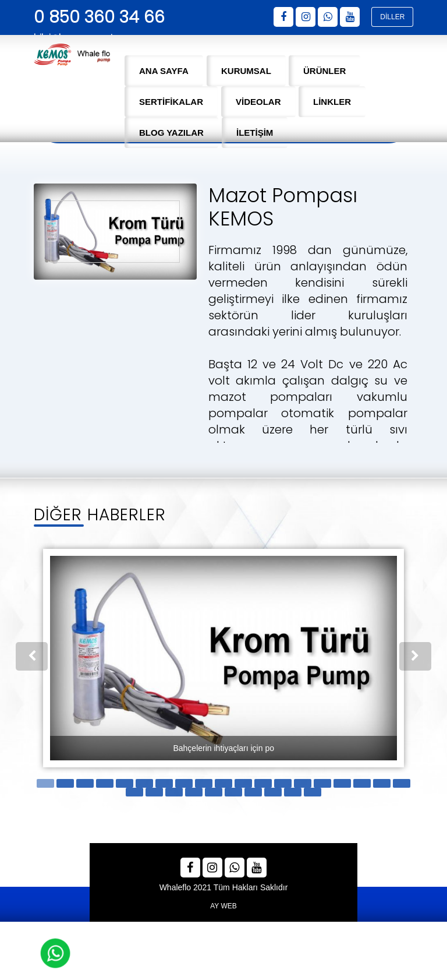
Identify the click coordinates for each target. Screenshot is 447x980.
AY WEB (223, 904)
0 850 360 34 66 (99, 17)
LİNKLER (332, 102)
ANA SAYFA (164, 71)
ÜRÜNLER (324, 71)
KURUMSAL (246, 71)
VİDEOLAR (258, 102)
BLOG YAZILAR (171, 133)
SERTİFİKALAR (171, 102)
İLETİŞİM (255, 133)
